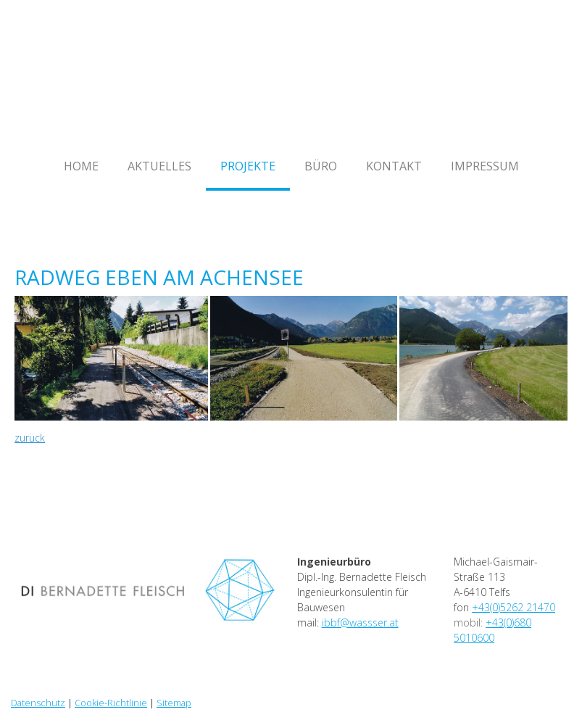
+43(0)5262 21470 (514, 607)
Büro (321, 166)
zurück (30, 438)
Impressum (485, 166)
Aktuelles (159, 166)
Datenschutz (38, 703)
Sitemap (174, 703)
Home (81, 166)
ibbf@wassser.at (360, 622)
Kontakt (394, 166)
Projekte (248, 166)
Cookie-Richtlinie (111, 703)
